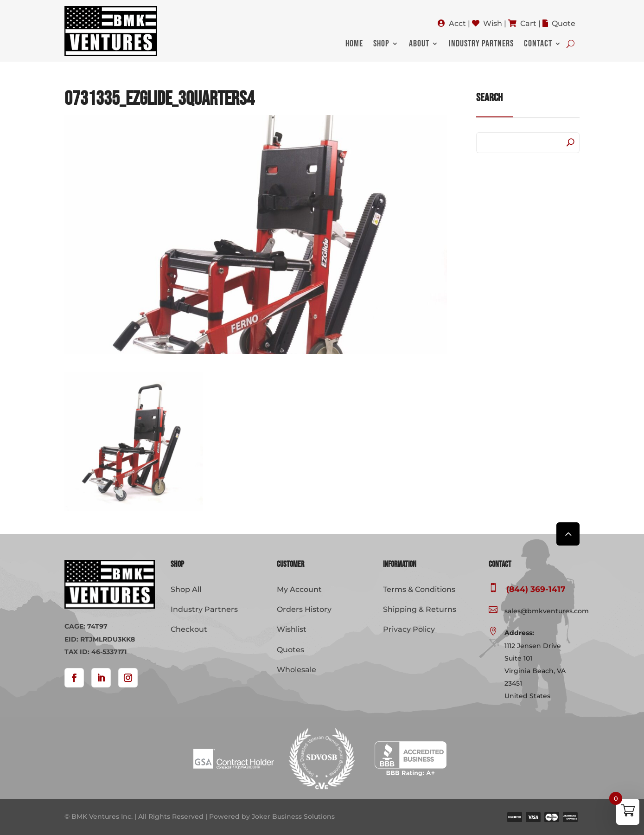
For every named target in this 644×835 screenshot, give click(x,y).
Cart (528, 23)
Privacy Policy (409, 629)
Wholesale (296, 670)
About (419, 45)
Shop (381, 45)
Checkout (189, 629)
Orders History (304, 609)
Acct (457, 23)
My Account (299, 589)
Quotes (290, 650)
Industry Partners (481, 45)
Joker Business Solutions (293, 816)
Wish (493, 23)
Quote (564, 23)
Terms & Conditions (419, 589)
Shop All (186, 589)
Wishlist (292, 629)
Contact (538, 45)
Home (354, 45)
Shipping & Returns (420, 609)
